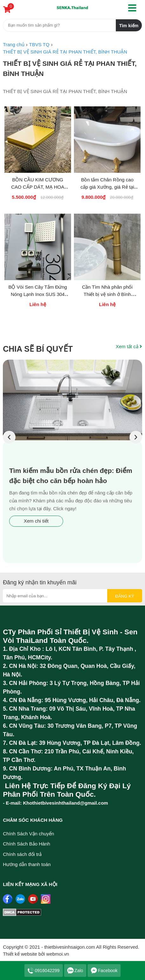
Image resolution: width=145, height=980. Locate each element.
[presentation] (9, 437)
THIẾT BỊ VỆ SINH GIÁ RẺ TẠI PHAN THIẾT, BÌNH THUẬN (70, 69)
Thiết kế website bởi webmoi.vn (36, 954)
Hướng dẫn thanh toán (27, 864)
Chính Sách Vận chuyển (28, 834)
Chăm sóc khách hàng (33, 820)
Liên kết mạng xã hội (30, 884)
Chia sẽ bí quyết (38, 349)
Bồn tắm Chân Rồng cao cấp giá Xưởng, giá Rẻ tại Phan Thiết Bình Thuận (107, 187)
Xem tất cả (129, 346)
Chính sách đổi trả (22, 854)
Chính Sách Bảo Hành (26, 844)
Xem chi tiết (36, 521)
